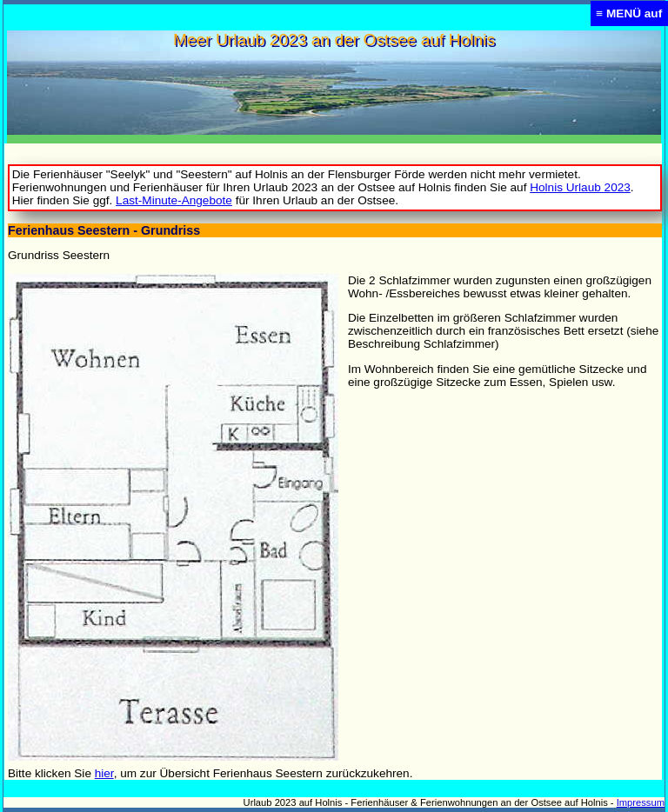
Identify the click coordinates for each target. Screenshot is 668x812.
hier (104, 773)
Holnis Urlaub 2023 (580, 187)
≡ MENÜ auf (629, 13)
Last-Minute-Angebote (174, 200)
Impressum (641, 802)
